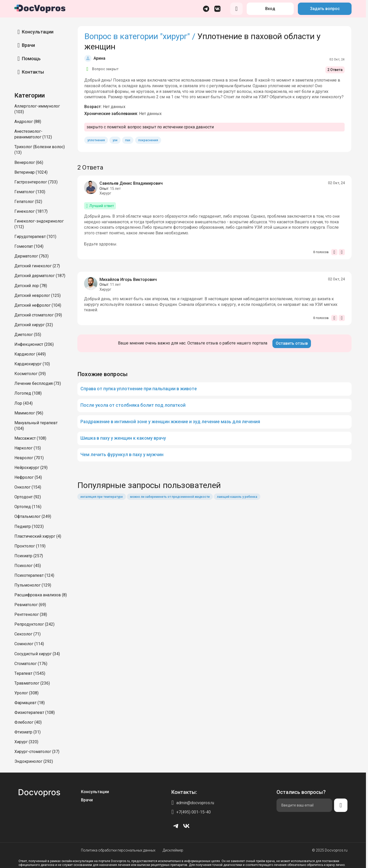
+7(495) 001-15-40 (194, 812)
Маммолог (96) (29, 413)
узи (115, 140)
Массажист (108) (30, 438)
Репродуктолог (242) (34, 624)
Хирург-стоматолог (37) (37, 752)
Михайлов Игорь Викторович (128, 280)
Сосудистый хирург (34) (37, 654)
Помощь (31, 59)
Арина (99, 58)
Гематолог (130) (30, 192)
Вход (270, 9)
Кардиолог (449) (30, 354)
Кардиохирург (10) (32, 364)
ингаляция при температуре (102, 497)
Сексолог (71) (27, 634)
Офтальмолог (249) (33, 516)
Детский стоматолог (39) (38, 315)
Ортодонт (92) (28, 497)
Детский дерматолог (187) (40, 276)
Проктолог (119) (30, 546)
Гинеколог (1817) (31, 211)
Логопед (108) (28, 393)
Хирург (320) (26, 742)
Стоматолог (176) (31, 664)
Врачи (28, 45)
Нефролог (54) (28, 477)
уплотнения (96, 140)
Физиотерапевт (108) (35, 712)
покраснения (148, 140)
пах (128, 140)
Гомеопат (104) (29, 246)
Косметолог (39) (30, 374)
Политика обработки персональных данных (118, 850)
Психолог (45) (28, 566)
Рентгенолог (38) (31, 614)
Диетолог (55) (28, 335)
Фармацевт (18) (30, 703)
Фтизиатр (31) (27, 732)
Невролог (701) (29, 458)
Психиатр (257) (29, 556)
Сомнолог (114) (29, 644)
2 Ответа (335, 70)
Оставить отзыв (292, 343)
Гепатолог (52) (28, 202)
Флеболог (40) (28, 722)
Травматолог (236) (32, 683)
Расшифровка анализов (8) (41, 595)
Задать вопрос (325, 9)
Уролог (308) (26, 693)
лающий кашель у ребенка (237, 497)
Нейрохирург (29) (31, 468)
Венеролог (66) (29, 162)
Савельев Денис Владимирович (131, 183)
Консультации (38, 32)
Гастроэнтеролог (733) (36, 182)
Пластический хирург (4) (38, 536)
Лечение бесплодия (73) (38, 383)
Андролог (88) (28, 122)
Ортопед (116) (28, 507)
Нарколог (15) (28, 448)
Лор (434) (24, 403)
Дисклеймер (173, 850)
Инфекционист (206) (34, 344)
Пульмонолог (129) (33, 585)
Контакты (33, 72)
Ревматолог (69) (30, 605)
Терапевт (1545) (30, 673)
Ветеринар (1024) (31, 172)
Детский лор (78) (31, 286)
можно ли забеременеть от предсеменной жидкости (170, 497)
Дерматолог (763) (31, 256)
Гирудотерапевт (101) (35, 237)
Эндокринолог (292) (34, 761)
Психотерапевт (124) (34, 575)
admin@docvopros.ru (195, 803)
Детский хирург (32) (34, 325)
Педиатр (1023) (29, 526)
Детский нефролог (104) (38, 305)
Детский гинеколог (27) (37, 266)
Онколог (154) (28, 487)
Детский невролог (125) (38, 295)
